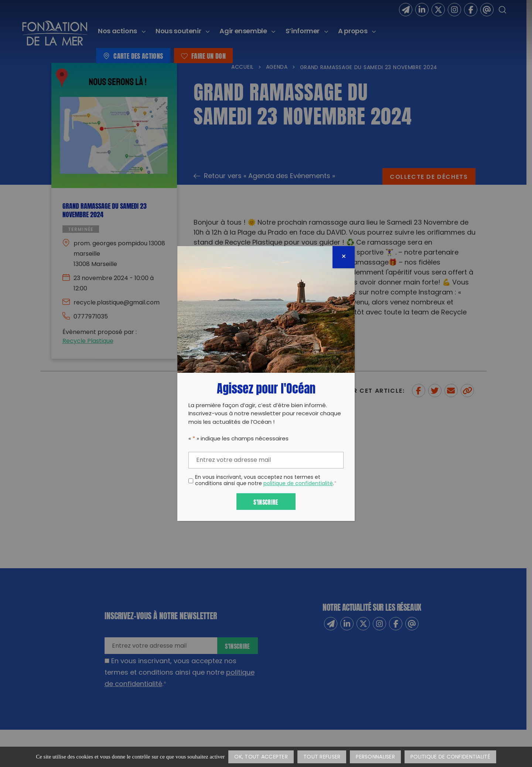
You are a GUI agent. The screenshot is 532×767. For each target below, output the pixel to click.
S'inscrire (266, 502)
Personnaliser (375, 757)
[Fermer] (344, 257)
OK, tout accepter (261, 757)
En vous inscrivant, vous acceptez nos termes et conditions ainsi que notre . (266, 481)
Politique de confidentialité (450, 757)
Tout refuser (322, 757)
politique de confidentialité (298, 484)
